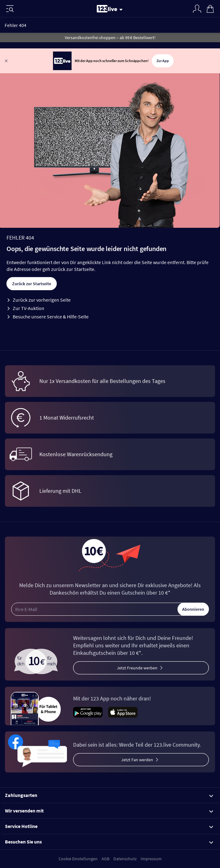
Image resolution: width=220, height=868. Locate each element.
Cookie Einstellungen (78, 859)
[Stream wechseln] (122, 9)
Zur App (163, 61)
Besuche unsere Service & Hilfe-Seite (51, 317)
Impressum (151, 859)
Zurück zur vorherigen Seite (42, 300)
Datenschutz (125, 859)
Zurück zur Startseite (32, 284)
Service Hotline (109, 826)
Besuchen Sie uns (109, 842)
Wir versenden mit (109, 811)
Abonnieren (193, 609)
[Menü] (10, 9)
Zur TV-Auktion (29, 308)
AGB (106, 859)
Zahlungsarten (109, 795)
